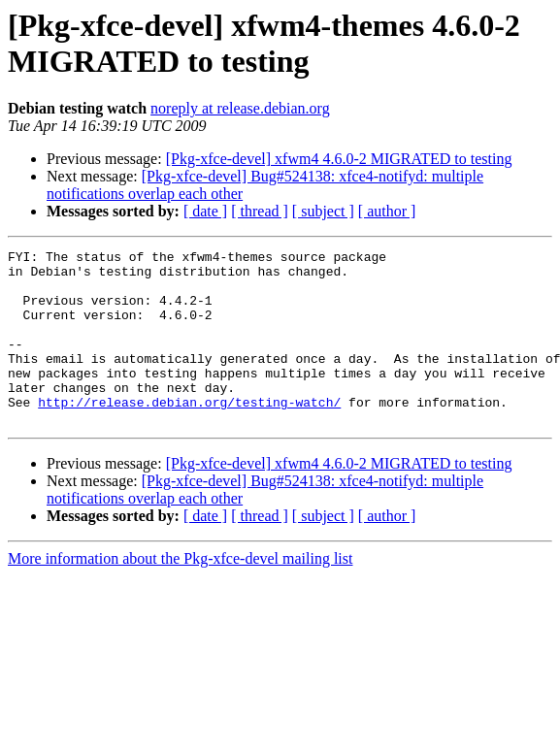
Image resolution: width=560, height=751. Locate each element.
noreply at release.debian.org (240, 108)
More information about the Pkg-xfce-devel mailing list (180, 593)
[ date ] (205, 211)
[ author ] (387, 211)
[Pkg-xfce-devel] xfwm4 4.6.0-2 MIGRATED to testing (339, 159)
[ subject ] (323, 211)
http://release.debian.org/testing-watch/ (189, 434)
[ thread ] (260, 211)
